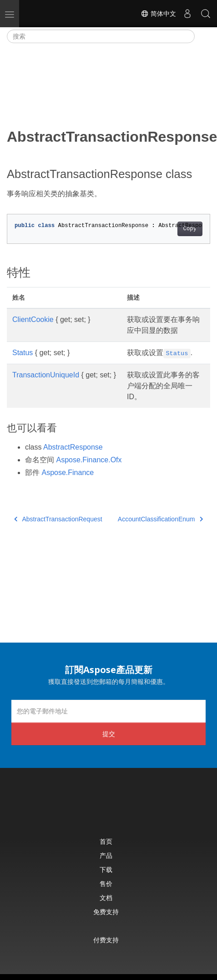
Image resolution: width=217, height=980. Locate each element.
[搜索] (101, 36)
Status (23, 353)
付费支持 (106, 940)
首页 (106, 841)
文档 (106, 898)
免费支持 (106, 912)
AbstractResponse (73, 447)
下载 (106, 869)
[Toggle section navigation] (202, 36)
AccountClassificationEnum (160, 519)
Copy (190, 229)
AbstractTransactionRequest (58, 519)
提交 (109, 734)
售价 (106, 883)
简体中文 (158, 14)
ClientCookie (33, 319)
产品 (106, 855)
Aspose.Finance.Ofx (89, 460)
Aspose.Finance (68, 473)
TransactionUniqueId (46, 375)
